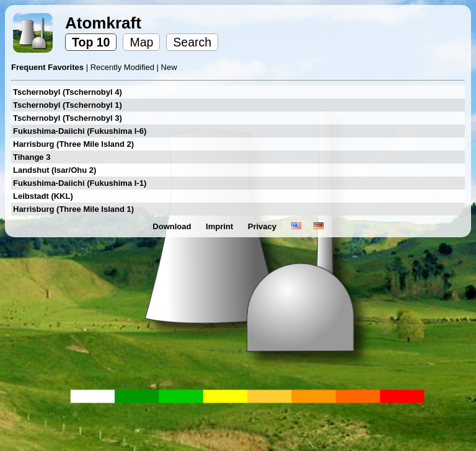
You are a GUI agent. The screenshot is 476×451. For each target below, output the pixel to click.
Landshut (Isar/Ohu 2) (55, 170)
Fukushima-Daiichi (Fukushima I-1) (80, 183)
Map (141, 42)
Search (192, 42)
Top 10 (91, 42)
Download (173, 226)
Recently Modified (124, 67)
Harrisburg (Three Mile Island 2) (73, 144)
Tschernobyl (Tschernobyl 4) (68, 92)
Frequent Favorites (49, 67)
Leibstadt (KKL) (43, 196)
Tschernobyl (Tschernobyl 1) (68, 105)
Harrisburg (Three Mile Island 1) (73, 209)
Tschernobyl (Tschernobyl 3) (68, 118)
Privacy (263, 226)
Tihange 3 (32, 157)
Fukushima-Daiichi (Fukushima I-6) (80, 131)
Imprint (221, 226)
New (169, 67)
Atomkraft (103, 23)
